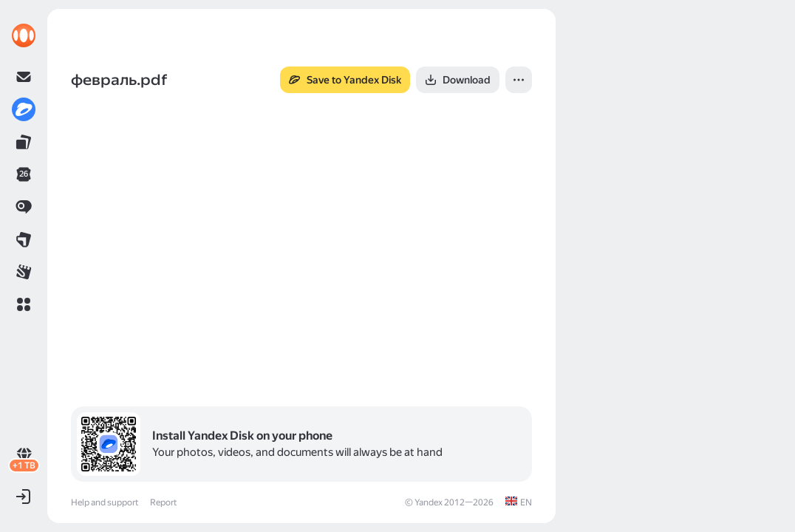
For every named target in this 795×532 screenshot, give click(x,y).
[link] (24, 35)
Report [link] (163, 502)
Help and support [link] (105, 502)
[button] (24, 304)
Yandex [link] (429, 502)
